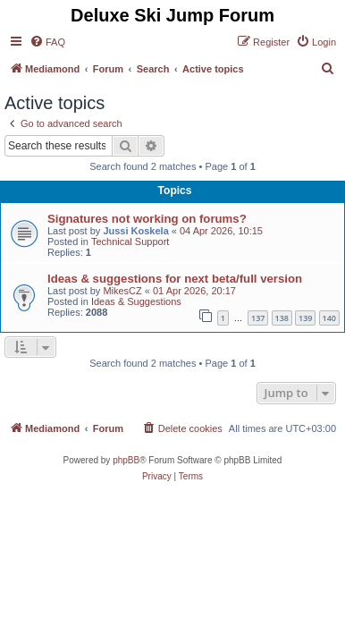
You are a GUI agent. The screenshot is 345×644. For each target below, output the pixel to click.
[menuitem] (47, 42)
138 (282, 318)
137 (258, 318)
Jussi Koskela (135, 231)
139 (305, 318)
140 (329, 318)
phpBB (126, 460)
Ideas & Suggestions (136, 301)
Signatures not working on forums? (147, 219)
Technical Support (130, 241)
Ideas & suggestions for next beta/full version (175, 279)
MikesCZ (122, 291)
